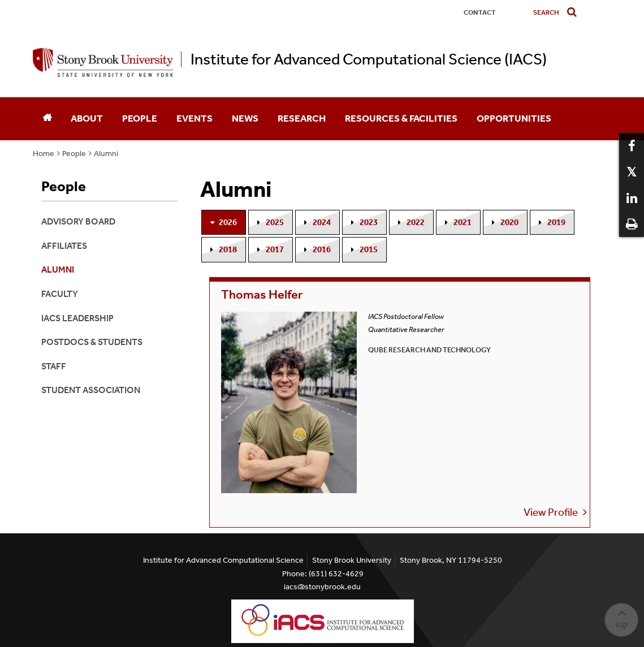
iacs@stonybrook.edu (322, 587)
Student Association (91, 390)
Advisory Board (78, 221)
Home (44, 154)
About (87, 118)
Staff (54, 366)
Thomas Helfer (265, 297)
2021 (463, 222)
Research (302, 118)
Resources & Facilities (401, 118)
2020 (509, 222)
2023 (369, 222)
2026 (228, 222)
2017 (275, 249)
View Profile (358, 414)
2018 (228, 249)
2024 (322, 222)
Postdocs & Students (92, 342)
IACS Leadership (77, 318)
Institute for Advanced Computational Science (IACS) (369, 59)
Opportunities (514, 118)
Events (195, 118)
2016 (322, 249)
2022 (416, 222)
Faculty (60, 294)
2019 (556, 222)
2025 (275, 222)
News (245, 118)
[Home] (47, 119)
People (140, 118)
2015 (369, 249)
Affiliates (64, 246)
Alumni (106, 154)
